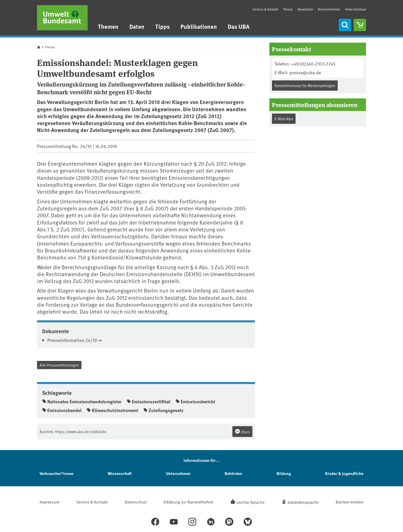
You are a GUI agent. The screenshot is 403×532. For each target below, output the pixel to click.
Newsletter (305, 9)
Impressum (49, 502)
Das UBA (239, 26)
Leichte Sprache (250, 502)
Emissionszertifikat (149, 402)
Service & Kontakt (265, 9)
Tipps (162, 26)
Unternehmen (178, 473)
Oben (242, 432)
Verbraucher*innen (57, 473)
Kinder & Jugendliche (344, 473)
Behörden (233, 473)
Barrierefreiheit (329, 9)
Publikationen (199, 26)
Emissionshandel (62, 410)
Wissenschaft (120, 473)
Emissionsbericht (195, 402)
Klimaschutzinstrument (112, 410)
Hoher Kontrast (355, 9)
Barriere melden (350, 502)
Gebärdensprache (303, 502)
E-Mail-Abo (284, 119)
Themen (108, 26)
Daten (137, 26)
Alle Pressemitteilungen (59, 365)
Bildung (284, 473)
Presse (288, 9)
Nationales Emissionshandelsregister (82, 402)
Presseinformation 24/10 (72, 340)
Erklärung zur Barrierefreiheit (188, 502)
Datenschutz (136, 502)
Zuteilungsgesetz (163, 410)
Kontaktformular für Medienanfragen (305, 85)
